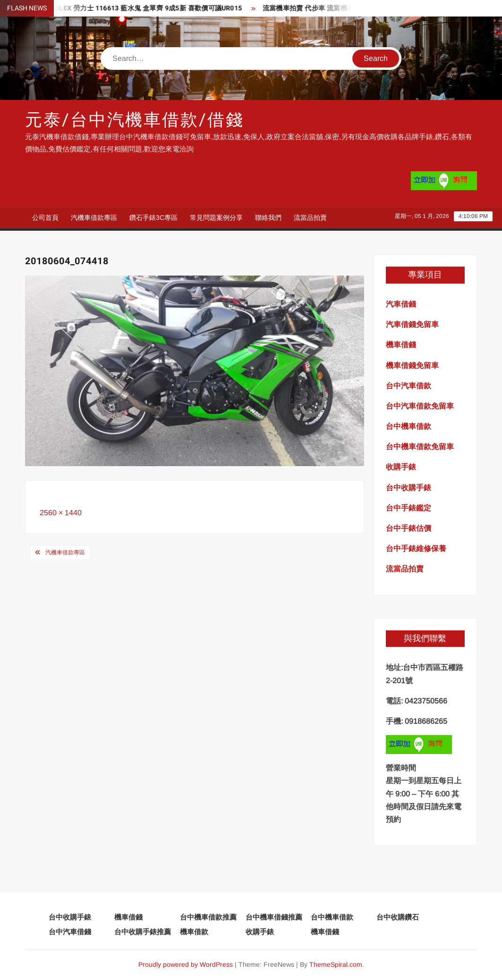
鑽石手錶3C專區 (153, 218)
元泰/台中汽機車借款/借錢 (134, 120)
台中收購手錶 (70, 917)
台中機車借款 (332, 917)
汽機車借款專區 (94, 218)
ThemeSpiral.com (336, 964)
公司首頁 (45, 218)
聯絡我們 (268, 218)
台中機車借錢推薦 (274, 917)
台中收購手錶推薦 (143, 932)
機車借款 (194, 932)
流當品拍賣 (310, 218)
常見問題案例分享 (216, 218)
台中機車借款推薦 (208, 917)
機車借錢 (128, 917)
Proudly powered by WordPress (186, 964)
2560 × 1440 (61, 513)
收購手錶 (260, 932)
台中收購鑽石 (398, 917)
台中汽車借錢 (70, 932)
